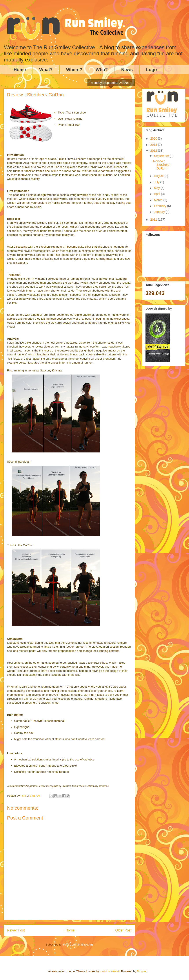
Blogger (142, 971)
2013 (154, 145)
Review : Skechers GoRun (161, 165)
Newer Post (16, 930)
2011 (154, 220)
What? (46, 70)
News (127, 70)
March (159, 200)
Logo (152, 70)
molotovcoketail (110, 971)
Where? (74, 70)
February (160, 206)
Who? (102, 70)
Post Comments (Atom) (78, 945)
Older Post (123, 930)
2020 (154, 139)
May (157, 188)
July (157, 182)
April (157, 194)
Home (20, 70)
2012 (154, 151)
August (159, 176)
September (162, 156)
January (160, 212)
